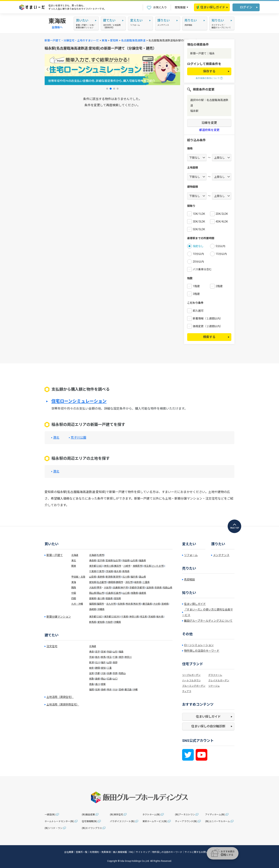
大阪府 (93, 588)
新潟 (91, 663)
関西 (74, 588)
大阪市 (107, 588)
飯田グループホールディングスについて (208, 621)
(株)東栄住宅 (116, 815)
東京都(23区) (96, 617)
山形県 (134, 561)
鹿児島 (128, 690)
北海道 (75, 555)
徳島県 (109, 598)
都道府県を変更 (209, 130)
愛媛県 (93, 598)
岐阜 (91, 668)
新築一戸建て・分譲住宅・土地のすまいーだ (72, 40)
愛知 (103, 668)
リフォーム (191, 555)
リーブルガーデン (191, 675)
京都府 (133, 588)
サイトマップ (143, 852)
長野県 (101, 577)
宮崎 (121, 690)
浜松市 (129, 582)
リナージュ (214, 686)
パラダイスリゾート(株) (122, 821)
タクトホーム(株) (151, 815)
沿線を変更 (209, 123)
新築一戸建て (55, 555)
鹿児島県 (147, 604)
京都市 (141, 588)
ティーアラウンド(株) (186, 821)
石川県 (126, 577)
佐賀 (97, 690)
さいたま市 (158, 566)
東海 (104, 40)
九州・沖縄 (77, 604)
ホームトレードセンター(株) (59, 821)
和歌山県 (168, 588)
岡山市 (100, 593)
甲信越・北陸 (78, 577)
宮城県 (109, 561)
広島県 (109, 593)
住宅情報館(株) (90, 821)
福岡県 (93, 604)
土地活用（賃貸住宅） (60, 697)
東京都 (93, 566)
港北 (56, 438)
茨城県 (109, 571)
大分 (115, 690)
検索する (209, 337)
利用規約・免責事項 (100, 852)
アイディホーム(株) (215, 815)
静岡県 (112, 582)
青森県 (93, 561)
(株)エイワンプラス (92, 828)
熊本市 (137, 604)
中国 (74, 593)
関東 (74, 566)
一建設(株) (50, 815)
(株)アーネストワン (185, 815)
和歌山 (122, 673)
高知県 (117, 598)
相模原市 (137, 566)
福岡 (91, 690)
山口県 (126, 593)
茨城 (91, 657)
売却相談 (189, 580)
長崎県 (93, 609)
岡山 (103, 679)
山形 (115, 652)
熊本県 (129, 604)
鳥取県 (134, 593)
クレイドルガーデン (219, 681)
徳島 (91, 684)
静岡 (97, 668)
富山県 (142, 577)
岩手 (97, 652)
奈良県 (158, 588)
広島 (109, 679)
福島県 (142, 561)
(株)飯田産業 (88, 815)
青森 (91, 652)
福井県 (134, 577)
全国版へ (57, 27)
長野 (115, 663)
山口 (115, 679)
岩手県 (101, 561)
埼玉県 (147, 566)
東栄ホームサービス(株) (155, 821)
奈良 (115, 673)
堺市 (99, 588)
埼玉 (109, 657)
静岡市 (120, 582)
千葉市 (100, 571)
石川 (97, 663)
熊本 (109, 690)
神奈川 (128, 657)
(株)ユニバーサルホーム (218, 821)
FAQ (131, 852)
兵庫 (109, 673)
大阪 (103, 673)
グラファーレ (215, 675)
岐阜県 (138, 582)
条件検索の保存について (208, 78)
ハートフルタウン (191, 681)
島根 (97, 679)
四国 (74, 598)
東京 (121, 657)
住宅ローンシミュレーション (79, 401)
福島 (121, 652)
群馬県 (126, 571)
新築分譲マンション (59, 617)
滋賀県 (150, 588)
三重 (109, 668)
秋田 (109, 652)
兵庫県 (116, 588)
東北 (74, 561)
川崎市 (127, 566)
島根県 (143, 593)
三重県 (146, 582)
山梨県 (93, 577)
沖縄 (135, 690)
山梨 (109, 663)
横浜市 (118, 566)
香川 (97, 684)
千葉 (115, 657)
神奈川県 (109, 566)
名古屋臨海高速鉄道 (133, 40)
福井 (103, 663)
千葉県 (93, 571)
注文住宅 (52, 646)
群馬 (103, 657)
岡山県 (93, 593)
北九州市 (111, 604)
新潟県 (109, 577)
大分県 (157, 604)
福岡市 (100, 604)
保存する (209, 71)
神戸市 (124, 588)
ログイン (246, 7)
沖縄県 (101, 609)
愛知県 (114, 40)
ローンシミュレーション (199, 645)
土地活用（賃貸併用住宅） (63, 705)
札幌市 (100, 555)
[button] (47, 69)
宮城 (103, 652)
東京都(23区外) (112, 617)
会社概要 (69, 852)
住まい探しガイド (210, 7)
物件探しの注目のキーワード (202, 651)
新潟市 (117, 577)
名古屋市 (102, 582)
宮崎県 (165, 604)
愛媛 (103, 684)
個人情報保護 (120, 852)
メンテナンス (221, 555)
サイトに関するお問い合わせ (200, 852)
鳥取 (91, 679)
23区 (99, 566)
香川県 (101, 598)
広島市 (117, 593)
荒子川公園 (78, 438)
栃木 (97, 657)
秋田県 (126, 561)
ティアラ (187, 691)
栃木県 (118, 571)
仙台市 (117, 561)
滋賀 (91, 673)
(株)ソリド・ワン (53, 828)
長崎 (103, 690)
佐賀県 (121, 604)
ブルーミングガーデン (194, 686)
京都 (97, 673)
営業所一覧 (82, 852)
